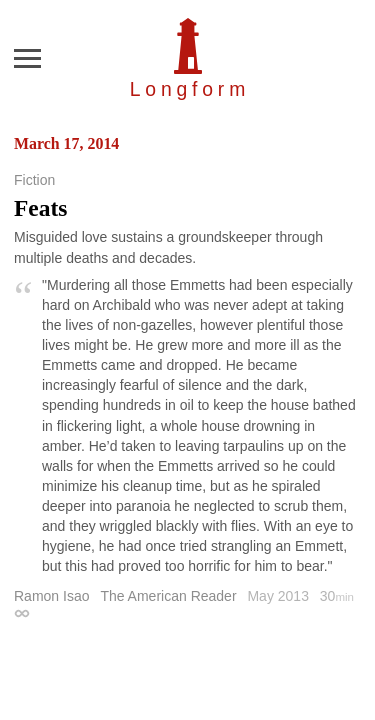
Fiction (34, 180)
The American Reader (168, 596)
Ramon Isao (51, 596)
